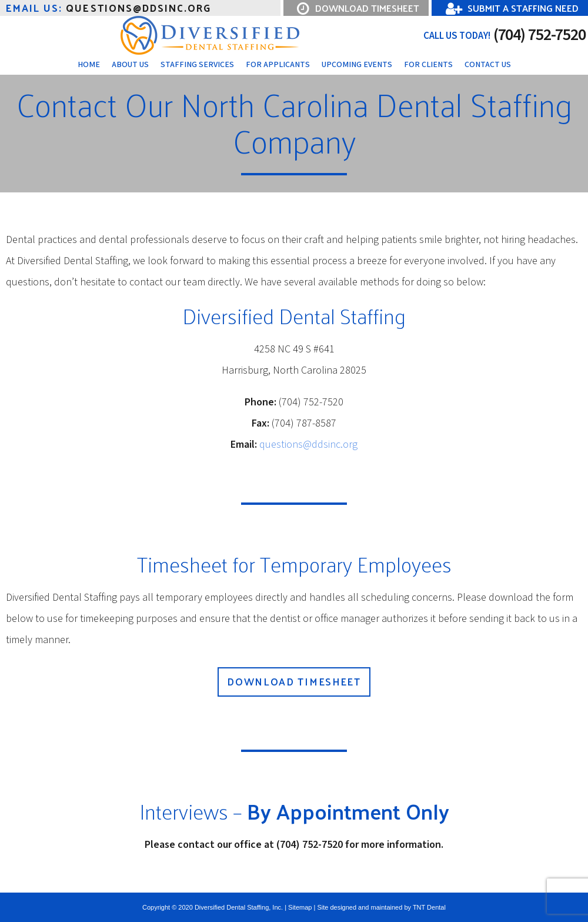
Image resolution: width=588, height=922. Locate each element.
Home (89, 65)
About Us (130, 65)
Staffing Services (197, 65)
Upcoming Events (357, 65)
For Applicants (278, 65)
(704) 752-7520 (505, 35)
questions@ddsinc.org (308, 445)
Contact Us (488, 65)
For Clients (428, 65)
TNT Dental (429, 907)
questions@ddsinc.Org (108, 8)
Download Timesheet (294, 681)
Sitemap (300, 907)
